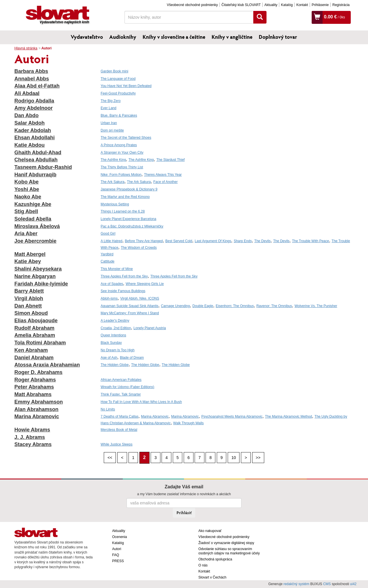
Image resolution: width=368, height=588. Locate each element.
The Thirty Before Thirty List (122, 167)
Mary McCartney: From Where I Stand (130, 313)
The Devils (263, 241)
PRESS (118, 561)
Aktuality (271, 5)
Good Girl (108, 234)
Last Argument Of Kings (213, 241)
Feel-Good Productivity (118, 93)
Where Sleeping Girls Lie (145, 284)
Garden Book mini (114, 71)
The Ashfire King (113, 160)
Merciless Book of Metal (119, 430)
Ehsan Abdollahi (34, 138)
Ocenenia (119, 537)
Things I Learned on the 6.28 (123, 211)
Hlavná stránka (26, 48)
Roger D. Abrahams (38, 372)
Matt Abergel (30, 254)
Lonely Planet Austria (150, 328)
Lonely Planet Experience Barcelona (128, 219)
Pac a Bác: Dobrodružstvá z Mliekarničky (132, 226)
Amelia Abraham (35, 335)
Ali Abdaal (27, 93)
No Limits (108, 409)
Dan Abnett (28, 306)
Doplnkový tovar (278, 37)
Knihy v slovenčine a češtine (174, 37)
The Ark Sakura (113, 182)
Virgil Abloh (29, 298)
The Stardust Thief (171, 160)
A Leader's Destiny (115, 321)
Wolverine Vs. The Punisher (316, 306)
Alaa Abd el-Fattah (37, 86)
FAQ (116, 555)
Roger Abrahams (35, 380)
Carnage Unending (176, 306)
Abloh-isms (109, 298)
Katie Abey (28, 261)
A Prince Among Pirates (119, 145)
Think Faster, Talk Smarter (121, 394)
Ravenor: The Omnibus (274, 306)
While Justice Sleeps (117, 444)
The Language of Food (118, 79)
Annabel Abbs (32, 79)
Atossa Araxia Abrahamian (47, 365)
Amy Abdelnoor (33, 108)
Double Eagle (203, 306)
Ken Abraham (31, 350)
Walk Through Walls (188, 423)
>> (258, 458)
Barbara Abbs (31, 71)
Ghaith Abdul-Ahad (38, 153)
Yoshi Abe (27, 189)
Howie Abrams (32, 430)
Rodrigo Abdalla (34, 101)
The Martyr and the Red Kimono (125, 197)
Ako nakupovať (210, 531)
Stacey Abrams (33, 444)
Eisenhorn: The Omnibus (235, 306)
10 (234, 458)
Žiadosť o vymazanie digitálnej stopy (226, 543)
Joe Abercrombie (35, 241)
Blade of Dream (132, 358)
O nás (203, 565)
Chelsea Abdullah (36, 160)
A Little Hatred (111, 241)
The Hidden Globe (115, 365)
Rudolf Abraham (34, 328)
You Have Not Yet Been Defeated (126, 86)
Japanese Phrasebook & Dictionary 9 (129, 189)
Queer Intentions (113, 335)
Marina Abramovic (37, 417)
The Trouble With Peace (311, 241)
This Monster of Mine (117, 269)
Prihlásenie (320, 5)
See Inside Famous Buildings (123, 291)
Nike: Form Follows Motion (121, 175)
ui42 (353, 584)
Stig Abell (26, 211)
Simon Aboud (31, 313)
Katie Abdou (29, 145)
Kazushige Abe (33, 204)
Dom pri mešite (112, 130)
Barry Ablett (29, 291)
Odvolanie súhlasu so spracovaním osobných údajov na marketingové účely (229, 551)
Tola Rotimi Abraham (40, 343)
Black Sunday (111, 343)
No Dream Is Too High (118, 350)
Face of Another (165, 182)
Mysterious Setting (115, 204)
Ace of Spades (112, 284)
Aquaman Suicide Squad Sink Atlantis (130, 306)
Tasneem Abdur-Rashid (43, 167)
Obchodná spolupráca (215, 559)
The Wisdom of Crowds (139, 248)
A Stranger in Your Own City (122, 153)
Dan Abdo (26, 115)
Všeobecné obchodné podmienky (192, 5)
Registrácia (341, 5)
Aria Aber (26, 234)
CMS (327, 584)
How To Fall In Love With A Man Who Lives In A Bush (141, 402)
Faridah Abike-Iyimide (41, 284)
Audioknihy (123, 37)
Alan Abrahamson (36, 409)
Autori (117, 549)
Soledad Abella (33, 219)
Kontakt (302, 5)
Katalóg (287, 5)
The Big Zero (111, 101)
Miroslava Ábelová (37, 226)
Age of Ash (109, 358)
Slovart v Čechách (212, 577)
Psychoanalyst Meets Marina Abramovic (232, 417)
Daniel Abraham (34, 358)
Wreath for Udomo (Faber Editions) (128, 387)
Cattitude (108, 261)
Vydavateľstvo (87, 37)
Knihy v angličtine (232, 37)
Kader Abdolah (33, 130)
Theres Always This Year (163, 175)
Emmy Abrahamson (39, 402)
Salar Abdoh (29, 123)
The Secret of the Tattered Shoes (126, 138)
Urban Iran (109, 123)
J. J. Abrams (30, 437)
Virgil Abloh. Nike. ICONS (140, 298)
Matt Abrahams (33, 394)
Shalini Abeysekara (38, 269)
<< (110, 458)
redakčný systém (296, 584)
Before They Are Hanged (144, 241)
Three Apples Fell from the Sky (124, 276)
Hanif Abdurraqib (35, 175)
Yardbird (107, 254)
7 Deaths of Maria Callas (119, 417)
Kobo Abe (26, 182)
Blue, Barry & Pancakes (119, 115)
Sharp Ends (243, 241)
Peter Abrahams (34, 387)
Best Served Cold (179, 241)
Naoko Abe (28, 197)
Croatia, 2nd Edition (116, 328)
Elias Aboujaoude (36, 321)
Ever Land (109, 108)
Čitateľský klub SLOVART (241, 5)
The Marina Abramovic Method (289, 417)
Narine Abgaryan (35, 276)
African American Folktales (121, 380)
